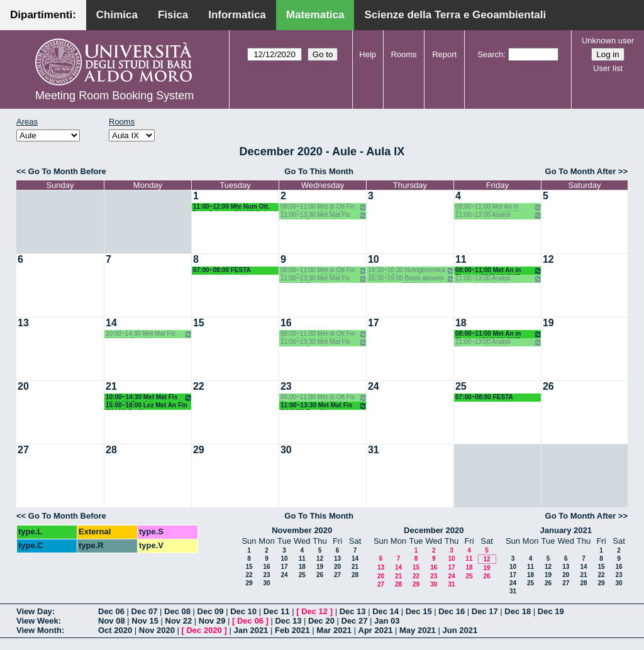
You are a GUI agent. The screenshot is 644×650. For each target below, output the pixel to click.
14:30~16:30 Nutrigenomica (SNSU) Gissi (411, 271)
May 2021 (418, 630)
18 (461, 323)
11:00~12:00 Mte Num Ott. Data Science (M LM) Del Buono (231, 207)
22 (199, 386)
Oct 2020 (115, 630)
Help (368, 54)
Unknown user (608, 41)
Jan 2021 (251, 630)
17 (374, 323)
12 (548, 259)
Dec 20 (321, 621)
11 (461, 259)
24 (374, 386)
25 (461, 386)
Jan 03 (387, 621)
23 (286, 386)
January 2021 (566, 530)
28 (111, 450)
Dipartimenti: (43, 15)
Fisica (173, 15)
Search (490, 54)
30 (286, 450)
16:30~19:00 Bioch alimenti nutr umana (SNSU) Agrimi (411, 279)
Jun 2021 (460, 630)
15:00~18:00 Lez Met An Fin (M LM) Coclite (147, 406)
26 (548, 386)
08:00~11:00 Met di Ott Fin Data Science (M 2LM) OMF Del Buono (324, 207)
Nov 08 (112, 621)
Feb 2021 (292, 630)
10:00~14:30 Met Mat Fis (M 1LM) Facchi (149, 334)
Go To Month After (581, 171)
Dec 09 (211, 611)
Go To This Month (319, 171)
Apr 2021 (376, 630)
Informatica (237, 15)
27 (23, 450)
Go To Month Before (67, 171)
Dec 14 (386, 611)
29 (199, 450)
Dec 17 (485, 611)
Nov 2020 (157, 630)
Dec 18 (518, 611)
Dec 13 (353, 611)
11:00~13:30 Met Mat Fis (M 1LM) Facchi (324, 215)
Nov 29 (212, 621)
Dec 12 (314, 611)
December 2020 (434, 530)
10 (374, 259)
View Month (39, 630)
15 (199, 323)
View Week (37, 621)
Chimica (117, 15)
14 (111, 323)
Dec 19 (551, 611)
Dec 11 (277, 611)
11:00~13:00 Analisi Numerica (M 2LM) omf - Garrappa (499, 215)
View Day (34, 611)
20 (23, 386)
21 (111, 386)
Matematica (315, 15)
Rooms (403, 54)
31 (374, 450)
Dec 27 (355, 621)
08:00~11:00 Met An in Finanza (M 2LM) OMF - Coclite (499, 207)
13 (23, 323)
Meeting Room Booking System (114, 96)
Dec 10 (243, 611)
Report (444, 54)
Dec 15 (419, 611)
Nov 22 (179, 621)
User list (608, 68)
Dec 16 (452, 611)
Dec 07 (145, 611)
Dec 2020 (204, 630)
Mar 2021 (334, 630)
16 (286, 323)
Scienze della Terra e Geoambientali (455, 15)
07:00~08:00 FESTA (222, 270)
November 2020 (302, 530)
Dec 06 (111, 611)
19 (548, 323)
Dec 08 (177, 611)
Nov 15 (145, 621)
